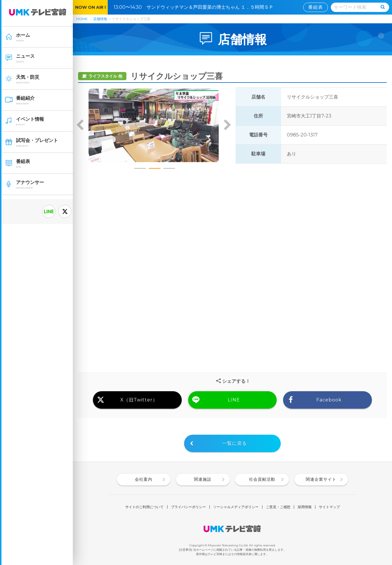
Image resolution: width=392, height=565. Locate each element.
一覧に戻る (235, 443)
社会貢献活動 (262, 479)
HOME (82, 19)
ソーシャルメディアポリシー (236, 507)
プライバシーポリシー (188, 507)
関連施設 (203, 479)
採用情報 (305, 507)
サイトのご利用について (144, 507)
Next (227, 125)
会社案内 (144, 479)
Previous (80, 125)
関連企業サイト (321, 479)
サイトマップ (329, 507)
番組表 (316, 7)
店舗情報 (100, 19)
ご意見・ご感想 (278, 507)
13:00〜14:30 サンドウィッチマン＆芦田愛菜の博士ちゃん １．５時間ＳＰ (196, 7)
